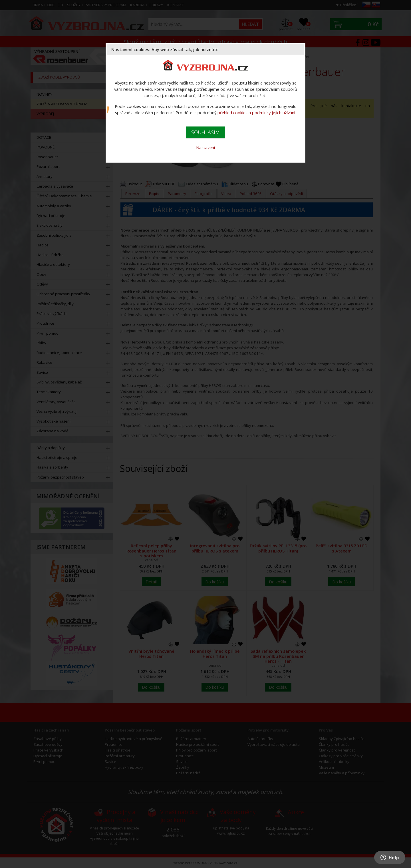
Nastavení (205, 147)
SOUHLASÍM (205, 132)
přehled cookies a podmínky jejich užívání (256, 112)
